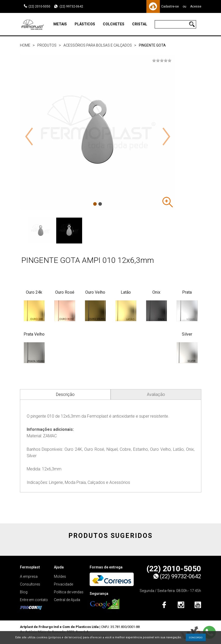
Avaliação (156, 394)
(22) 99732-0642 (71, 6)
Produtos (47, 45)
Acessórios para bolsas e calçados (98, 45)
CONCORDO (196, 638)
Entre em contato (34, 600)
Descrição (65, 394)
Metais (60, 24)
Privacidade (63, 584)
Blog (24, 592)
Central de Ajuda (67, 600)
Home (25, 45)
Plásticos (85, 24)
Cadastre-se (170, 6)
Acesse (196, 6)
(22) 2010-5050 (39, 6)
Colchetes (114, 24)
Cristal (140, 24)
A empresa (29, 576)
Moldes (60, 576)
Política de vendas (69, 592)
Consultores (30, 584)
